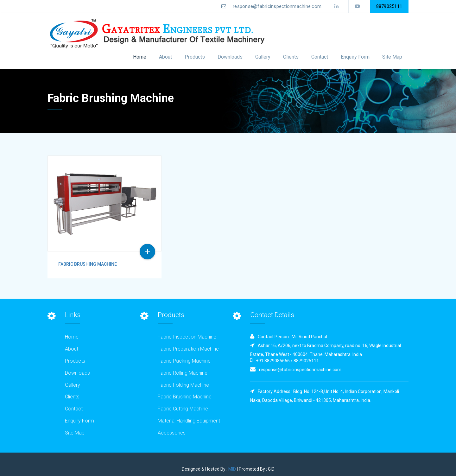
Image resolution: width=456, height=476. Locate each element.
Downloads (230, 57)
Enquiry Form (355, 57)
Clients (291, 57)
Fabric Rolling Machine (183, 373)
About (72, 349)
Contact (320, 57)
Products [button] (195, 57)
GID (271, 469)
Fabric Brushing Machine (88, 264)
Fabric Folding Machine (183, 385)
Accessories (172, 433)
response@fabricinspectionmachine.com (271, 8)
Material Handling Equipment (189, 421)
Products (75, 361)
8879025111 (389, 6)
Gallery (263, 57)
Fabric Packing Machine (184, 361)
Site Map (392, 57)
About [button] (165, 57)
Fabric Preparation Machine (188, 349)
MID (232, 469)
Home (140, 57)
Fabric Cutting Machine (183, 409)
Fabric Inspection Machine (187, 337)
